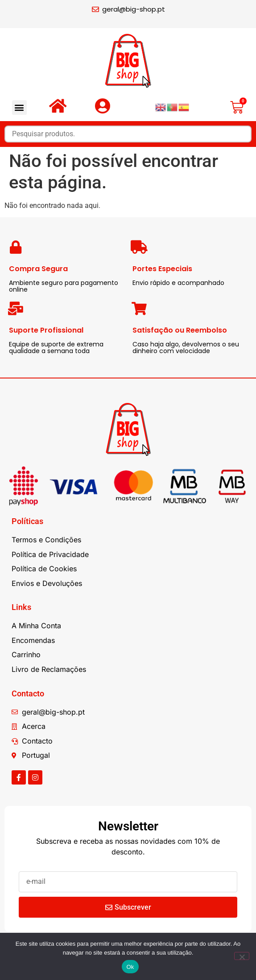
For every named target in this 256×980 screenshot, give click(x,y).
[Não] (242, 956)
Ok (130, 967)
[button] (19, 108)
